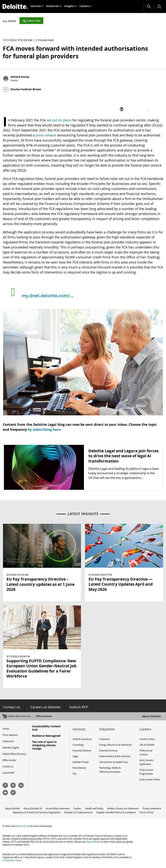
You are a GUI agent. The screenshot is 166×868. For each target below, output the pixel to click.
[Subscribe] (31, 21)
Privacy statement (19, 811)
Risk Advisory (79, 766)
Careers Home (147, 738)
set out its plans (59, 120)
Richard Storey (20, 77)
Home (6, 728)
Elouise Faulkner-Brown (26, 89)
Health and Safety (106, 807)
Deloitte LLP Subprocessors (99, 811)
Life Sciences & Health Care (113, 761)
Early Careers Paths (150, 777)
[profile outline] (159, 6)
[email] (121, 110)
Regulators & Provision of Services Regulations (56, 811)
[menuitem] (37, 6)
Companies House (12, 863)
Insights (71, 6)
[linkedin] (144, 110)
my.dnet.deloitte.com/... (48, 296)
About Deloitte (151, 716)
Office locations (44, 716)
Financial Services (108, 750)
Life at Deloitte (147, 744)
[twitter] (132, 110)
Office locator (10, 760)
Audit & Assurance (82, 738)
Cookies (89, 807)
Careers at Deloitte (45, 707)
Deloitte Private (81, 761)
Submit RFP (79, 707)
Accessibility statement (68, 807)
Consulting (78, 744)
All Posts (9, 21)
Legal (75, 755)
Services (37, 6)
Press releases (10, 735)
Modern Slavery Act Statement (136, 807)
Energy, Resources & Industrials (115, 744)
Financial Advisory (82, 750)
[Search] (149, 6)
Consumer (105, 738)
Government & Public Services (115, 755)
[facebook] (155, 110)
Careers (86, 6)
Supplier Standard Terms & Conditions (137, 811)
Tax (74, 772)
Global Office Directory (14, 753)
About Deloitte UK (43, 807)
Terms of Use (83, 815)
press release (46, 135)
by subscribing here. (45, 430)
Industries (54, 6)
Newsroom (8, 741)
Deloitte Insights (11, 747)
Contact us (11, 707)
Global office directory (19, 716)
